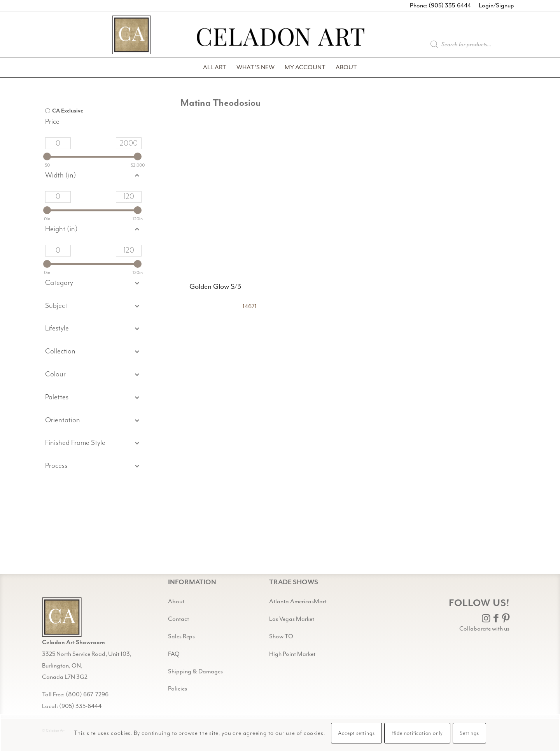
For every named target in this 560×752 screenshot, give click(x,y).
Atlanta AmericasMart (298, 602)
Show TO (281, 637)
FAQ (174, 654)
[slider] (47, 156)
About (176, 602)
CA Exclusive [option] (68, 111)
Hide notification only (417, 733)
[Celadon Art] (280, 38)
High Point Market (292, 654)
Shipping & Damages (195, 672)
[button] (93, 306)
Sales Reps (181, 637)
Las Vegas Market (292, 619)
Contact (178, 619)
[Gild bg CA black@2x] (62, 617)
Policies (178, 689)
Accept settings (356, 733)
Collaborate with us (484, 629)
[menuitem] (215, 68)
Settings (469, 733)
